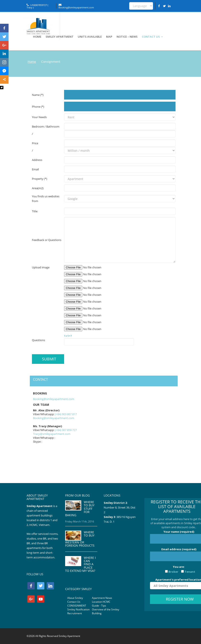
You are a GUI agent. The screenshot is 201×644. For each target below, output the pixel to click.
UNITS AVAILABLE (90, 37)
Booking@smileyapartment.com (76, 6)
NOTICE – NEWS (127, 37)
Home (32, 62)
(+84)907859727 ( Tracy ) (37, 6)
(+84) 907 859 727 (66, 430)
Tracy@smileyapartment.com (52, 434)
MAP (109, 37)
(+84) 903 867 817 (66, 414)
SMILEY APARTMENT (60, 37)
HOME (37, 37)
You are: (179, 569)
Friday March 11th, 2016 (80, 521)
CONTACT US (153, 37)
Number (109, 507)
